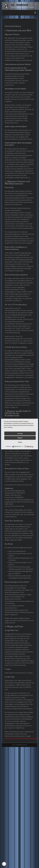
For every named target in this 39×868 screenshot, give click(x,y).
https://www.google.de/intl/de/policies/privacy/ (22, 738)
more (20, 442)
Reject (20, 438)
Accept (20, 433)
